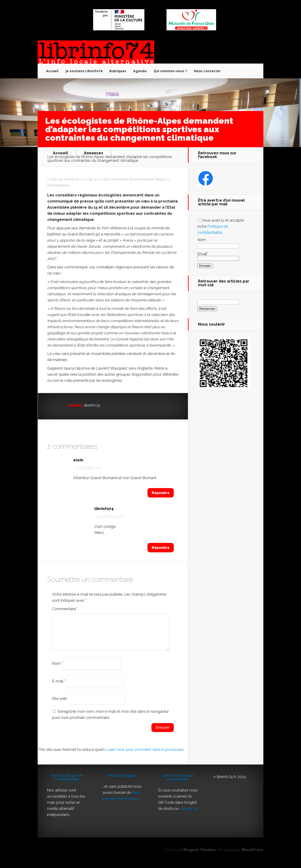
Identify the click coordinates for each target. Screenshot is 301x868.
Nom (57, 669)
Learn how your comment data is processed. (145, 755)
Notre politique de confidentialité (67, 783)
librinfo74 (71, 179)
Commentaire (65, 609)
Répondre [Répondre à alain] (161, 493)
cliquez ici (188, 814)
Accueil (52, 71)
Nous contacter (207, 71)
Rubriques (118, 71)
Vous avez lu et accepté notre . (221, 226)
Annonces (94, 153)
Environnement (142, 179)
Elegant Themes (200, 855)
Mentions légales (123, 781)
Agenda (140, 71)
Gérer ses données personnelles (178, 783)
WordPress (252, 855)
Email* (218, 256)
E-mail (59, 687)
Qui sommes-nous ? (170, 71)
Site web (59, 704)
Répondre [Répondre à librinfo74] (161, 548)
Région (161, 179)
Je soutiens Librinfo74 (84, 71)
